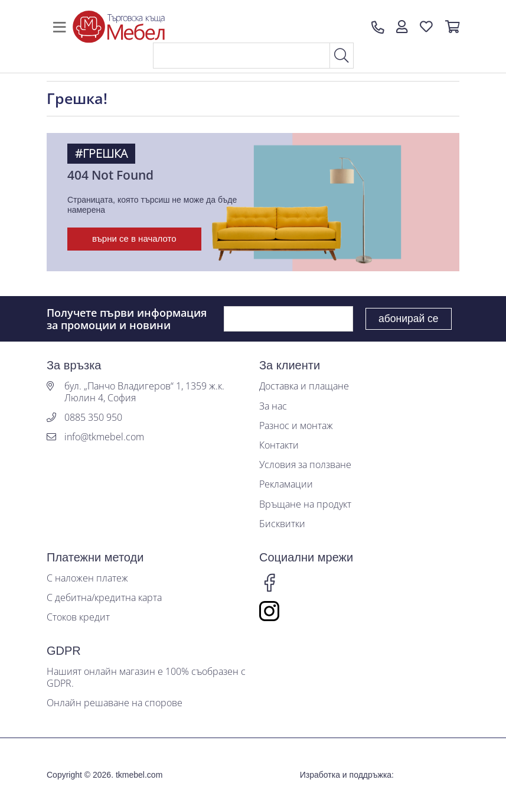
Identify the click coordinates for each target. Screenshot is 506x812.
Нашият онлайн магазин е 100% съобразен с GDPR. (146, 677)
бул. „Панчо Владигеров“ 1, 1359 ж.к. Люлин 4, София (144, 392)
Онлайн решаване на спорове (115, 703)
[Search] (241, 56)
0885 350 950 (93, 418)
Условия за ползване (305, 465)
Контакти (279, 445)
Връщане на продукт (305, 504)
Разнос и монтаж (296, 426)
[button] (402, 27)
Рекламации (286, 484)
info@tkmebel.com (104, 437)
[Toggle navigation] (59, 27)
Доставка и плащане (304, 386)
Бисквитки (282, 524)
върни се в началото (134, 238)
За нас (273, 406)
